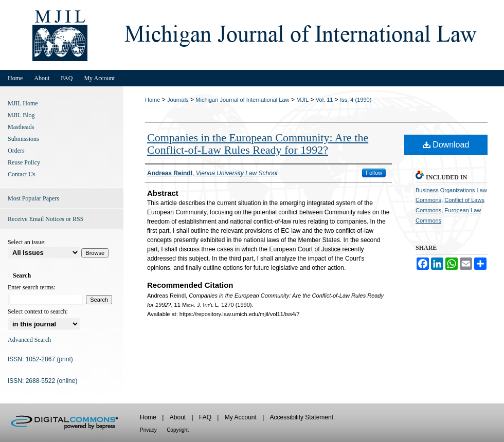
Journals (178, 100)
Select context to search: (38, 311)
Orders (16, 151)
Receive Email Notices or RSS (46, 219)
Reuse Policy (24, 162)
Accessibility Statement (302, 417)
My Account (241, 417)
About (178, 417)
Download (446, 145)
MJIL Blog (21, 115)
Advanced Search (29, 340)
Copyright (178, 430)
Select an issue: (27, 242)
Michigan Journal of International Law (242, 100)
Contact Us (22, 174)
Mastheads (21, 127)
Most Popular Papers (33, 198)
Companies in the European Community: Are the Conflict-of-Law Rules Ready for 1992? (258, 144)
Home (152, 100)
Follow (374, 173)
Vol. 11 (325, 100)
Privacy (148, 430)
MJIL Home (23, 103)
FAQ (205, 417)
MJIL (302, 100)
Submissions (23, 139)
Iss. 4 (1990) (356, 100)
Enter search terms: (32, 287)
